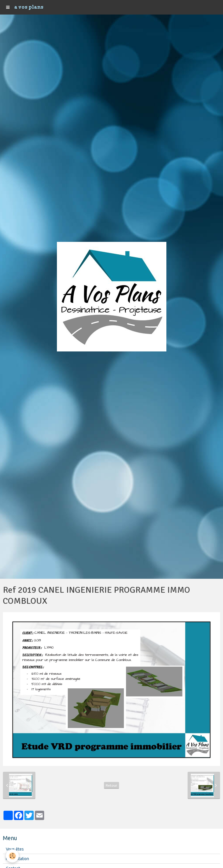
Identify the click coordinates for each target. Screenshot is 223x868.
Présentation (17, 859)
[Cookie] (12, 856)
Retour (111, 785)
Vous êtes (15, 849)
